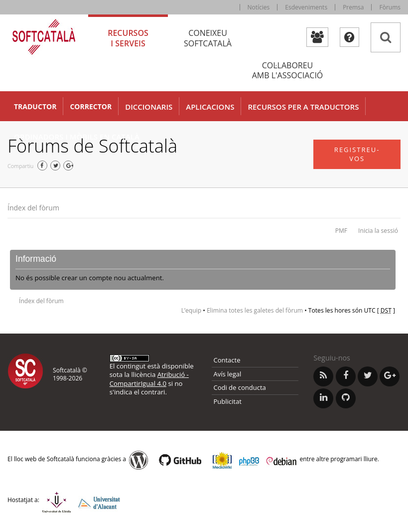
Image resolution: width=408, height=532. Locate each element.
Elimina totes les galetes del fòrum (255, 310)
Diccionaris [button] (149, 107)
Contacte (227, 360)
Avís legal (228, 374)
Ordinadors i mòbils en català (77, 137)
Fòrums (390, 7)
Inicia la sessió (378, 231)
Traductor (35, 106)
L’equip (191, 310)
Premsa (353, 7)
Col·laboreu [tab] (287, 71)
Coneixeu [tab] (208, 38)
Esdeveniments (306, 7)
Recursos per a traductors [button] (303, 107)
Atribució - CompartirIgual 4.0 (149, 379)
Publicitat (228, 401)
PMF (341, 231)
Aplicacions (210, 107)
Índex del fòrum (33, 208)
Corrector (91, 106)
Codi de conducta (240, 387)
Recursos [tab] (128, 38)
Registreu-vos (357, 154)
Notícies (259, 7)
